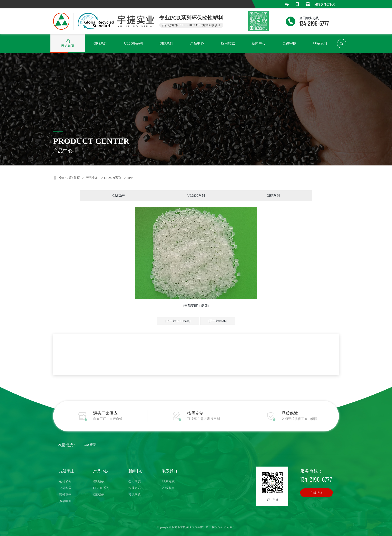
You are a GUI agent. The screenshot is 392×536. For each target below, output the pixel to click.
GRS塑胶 (90, 445)
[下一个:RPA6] (218, 321)
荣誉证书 (65, 495)
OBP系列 (273, 196)
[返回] (205, 306)
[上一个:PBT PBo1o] (178, 321)
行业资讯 (135, 488)
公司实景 (65, 488)
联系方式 (168, 481)
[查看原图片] (191, 306)
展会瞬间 (65, 501)
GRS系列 (119, 196)
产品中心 (92, 178)
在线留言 (168, 488)
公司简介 (65, 481)
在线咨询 (316, 493)
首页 (77, 178)
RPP (130, 178)
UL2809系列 (113, 178)
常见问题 (135, 495)
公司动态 (135, 481)
